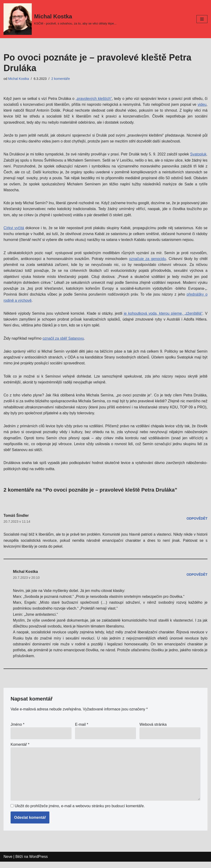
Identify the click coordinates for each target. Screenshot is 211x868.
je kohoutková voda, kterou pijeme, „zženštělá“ (163, 316)
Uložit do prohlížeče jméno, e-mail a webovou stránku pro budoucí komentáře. (80, 812)
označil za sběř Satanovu (64, 341)
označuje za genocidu (148, 260)
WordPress (38, 863)
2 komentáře (61, 79)
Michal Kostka (19, 79)
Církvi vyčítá (14, 229)
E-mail (82, 730)
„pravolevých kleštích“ (94, 99)
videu (202, 104)
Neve (8, 863)
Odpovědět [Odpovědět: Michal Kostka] (197, 579)
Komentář (20, 750)
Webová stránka (153, 730)
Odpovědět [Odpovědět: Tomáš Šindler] (197, 522)
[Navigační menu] (202, 19)
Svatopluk (12, 161)
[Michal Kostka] (60, 19)
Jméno (18, 730)
